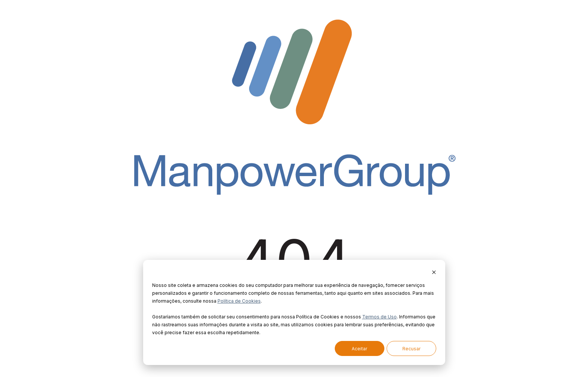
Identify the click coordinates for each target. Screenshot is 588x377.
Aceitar (359, 349)
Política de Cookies (239, 301)
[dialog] (294, 312)
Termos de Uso (379, 317)
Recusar (411, 349)
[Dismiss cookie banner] (434, 273)
